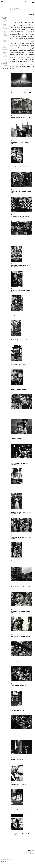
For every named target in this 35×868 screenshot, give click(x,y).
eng (28, 2)
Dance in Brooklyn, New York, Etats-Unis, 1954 (20, 143)
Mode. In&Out (5, 21)
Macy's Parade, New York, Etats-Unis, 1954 (21, 636)
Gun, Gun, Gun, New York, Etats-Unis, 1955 (21, 118)
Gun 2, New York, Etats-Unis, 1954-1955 (20, 414)
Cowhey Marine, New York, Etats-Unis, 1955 (21, 315)
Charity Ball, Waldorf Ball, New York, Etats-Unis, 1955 (21, 464)
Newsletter (4, 862)
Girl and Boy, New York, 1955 (18, 710)
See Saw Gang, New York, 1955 (18, 661)
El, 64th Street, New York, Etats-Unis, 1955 (21, 587)
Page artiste (5, 68)
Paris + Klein (5, 35)
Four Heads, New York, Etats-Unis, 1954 (20, 167)
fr (26, 2)
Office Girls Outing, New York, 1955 (19, 686)
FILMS (6, 38)
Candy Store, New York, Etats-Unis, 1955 (20, 216)
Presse (3, 863)
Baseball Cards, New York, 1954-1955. (20, 735)
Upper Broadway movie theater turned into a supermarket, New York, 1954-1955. (21, 834)
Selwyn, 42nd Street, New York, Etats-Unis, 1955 (21, 291)
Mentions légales (5, 858)
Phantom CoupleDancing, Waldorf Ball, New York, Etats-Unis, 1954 (21, 513)
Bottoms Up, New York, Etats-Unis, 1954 (20, 562)
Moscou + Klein (4, 32)
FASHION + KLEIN (5, 60)
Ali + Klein (4, 44)
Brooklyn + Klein (4, 47)
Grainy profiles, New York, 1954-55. (19, 785)
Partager (31, 15)
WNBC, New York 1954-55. (17, 760)
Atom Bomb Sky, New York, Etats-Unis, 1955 (21, 93)
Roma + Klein (5, 28)
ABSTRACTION (5, 50)
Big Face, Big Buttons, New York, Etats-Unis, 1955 (21, 612)
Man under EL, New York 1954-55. (19, 809)
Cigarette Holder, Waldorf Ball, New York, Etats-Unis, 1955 (20, 489)
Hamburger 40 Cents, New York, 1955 (20, 241)
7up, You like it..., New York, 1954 (19, 365)
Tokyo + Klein (5, 25)
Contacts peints (5, 41)
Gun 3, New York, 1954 (16, 439)
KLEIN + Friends (5, 56)
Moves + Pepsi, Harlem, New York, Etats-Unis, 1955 (21, 192)
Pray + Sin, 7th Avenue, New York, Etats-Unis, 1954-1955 (21, 538)
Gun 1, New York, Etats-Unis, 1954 (19, 389)
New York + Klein (4, 18)
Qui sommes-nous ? (6, 860)
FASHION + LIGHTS (5, 53)
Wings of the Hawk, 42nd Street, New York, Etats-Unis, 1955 (21, 266)
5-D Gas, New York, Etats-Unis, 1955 (19, 340)
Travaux (6, 15)
